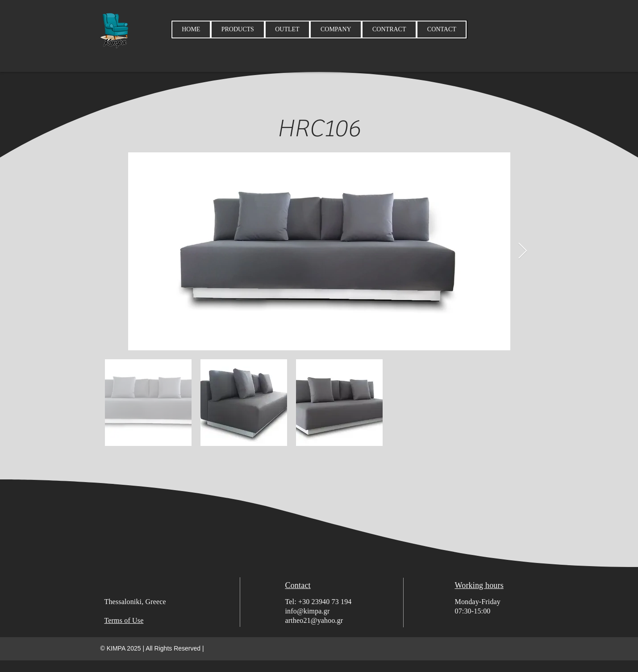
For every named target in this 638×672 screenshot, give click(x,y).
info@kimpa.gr (308, 611)
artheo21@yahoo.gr (314, 620)
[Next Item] (523, 251)
